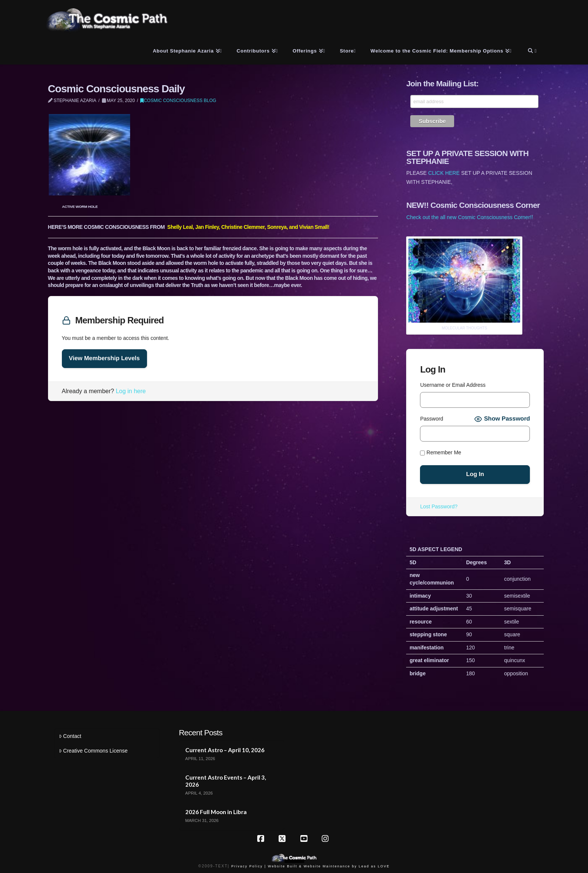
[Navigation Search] (531, 50)
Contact (70, 736)
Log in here (131, 391)
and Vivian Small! (309, 227)
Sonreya (277, 227)
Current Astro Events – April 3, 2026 (226, 781)
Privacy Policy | (249, 866)
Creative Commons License (93, 751)
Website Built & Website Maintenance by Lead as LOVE (329, 866)
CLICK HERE (444, 173)
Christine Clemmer (243, 227)
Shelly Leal (180, 227)
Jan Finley (207, 227)
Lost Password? (439, 506)
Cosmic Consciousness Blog (178, 101)
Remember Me (440, 453)
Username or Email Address (453, 385)
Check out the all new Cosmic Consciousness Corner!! (469, 217)
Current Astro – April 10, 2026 (225, 750)
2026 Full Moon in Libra (216, 812)
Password (431, 419)
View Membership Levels (104, 358)
